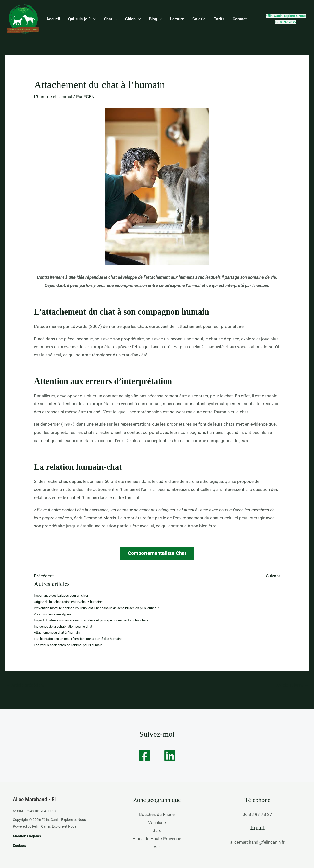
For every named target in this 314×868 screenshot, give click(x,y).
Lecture (166, 19)
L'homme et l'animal (53, 97)
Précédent (44, 576)
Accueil (52, 19)
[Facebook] (144, 756)
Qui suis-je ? (79, 19)
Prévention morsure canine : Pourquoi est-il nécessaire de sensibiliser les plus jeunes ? (96, 608)
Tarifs (204, 19)
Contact (222, 19)
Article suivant (292, 685)
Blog (146, 19)
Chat (105, 19)
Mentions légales (27, 836)
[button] (90, 19)
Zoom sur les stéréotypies (53, 614)
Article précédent (25, 685)
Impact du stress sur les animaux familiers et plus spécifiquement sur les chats (91, 620)
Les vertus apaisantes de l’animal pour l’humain (68, 645)
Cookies (19, 846)
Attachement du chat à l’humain (57, 633)
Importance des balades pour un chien (61, 595)
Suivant (273, 576)
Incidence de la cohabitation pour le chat (63, 626)
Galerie (186, 19)
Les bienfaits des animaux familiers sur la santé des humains (78, 639)
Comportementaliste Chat (157, 553)
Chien (126, 19)
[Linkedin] (170, 756)
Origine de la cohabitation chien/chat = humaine (68, 602)
